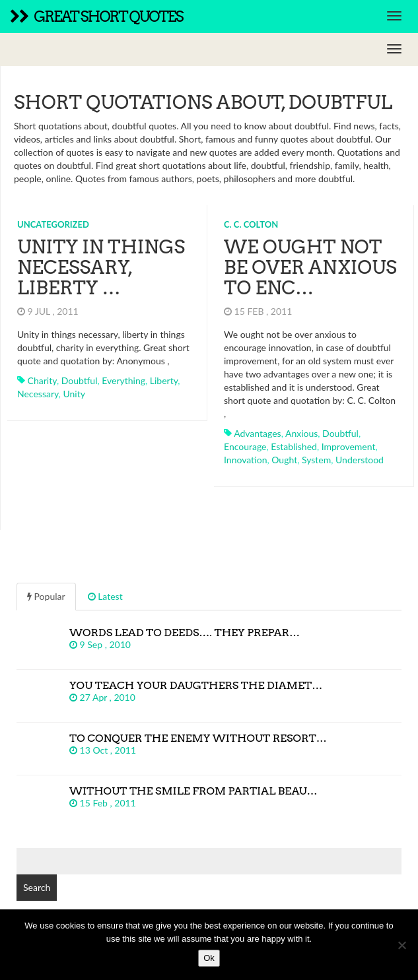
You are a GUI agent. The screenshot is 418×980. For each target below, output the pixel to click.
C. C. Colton (251, 224)
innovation (246, 460)
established (294, 446)
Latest (105, 596)
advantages (258, 433)
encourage (245, 446)
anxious (301, 433)
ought (284, 460)
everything (123, 380)
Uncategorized (53, 224)
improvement (349, 446)
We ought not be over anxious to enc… (310, 267)
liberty (164, 380)
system (316, 460)
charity (42, 380)
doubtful (80, 380)
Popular (46, 596)
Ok (209, 958)
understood (360, 460)
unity (74, 394)
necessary (38, 394)
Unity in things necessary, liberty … (101, 267)
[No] (401, 945)
